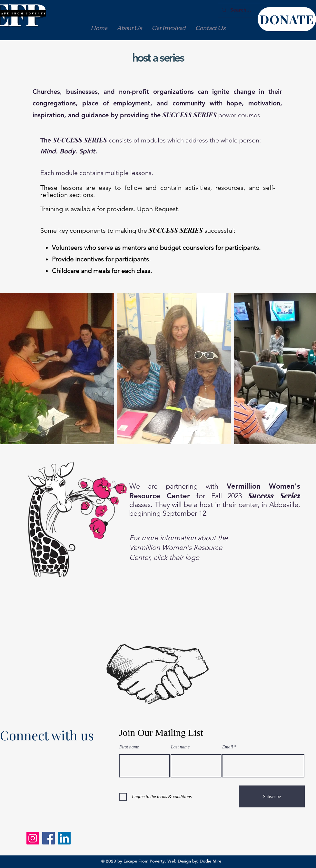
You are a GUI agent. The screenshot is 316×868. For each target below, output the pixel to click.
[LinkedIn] (64, 838)
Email (227, 747)
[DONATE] (287, 19)
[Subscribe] (272, 796)
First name (129, 747)
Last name (180, 747)
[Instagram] (33, 838)
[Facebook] (49, 838)
